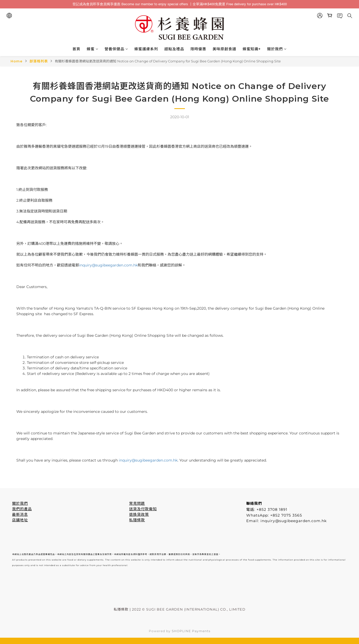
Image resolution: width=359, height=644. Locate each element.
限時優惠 (198, 49)
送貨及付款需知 (143, 509)
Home (17, 61)
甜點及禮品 (174, 49)
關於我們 (277, 49)
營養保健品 (116, 49)
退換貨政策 (139, 514)
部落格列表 (39, 61)
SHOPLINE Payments (191, 631)
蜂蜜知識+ (252, 49)
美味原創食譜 (224, 49)
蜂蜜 (92, 49)
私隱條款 (137, 520)
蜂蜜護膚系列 (146, 49)
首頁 (76, 49)
